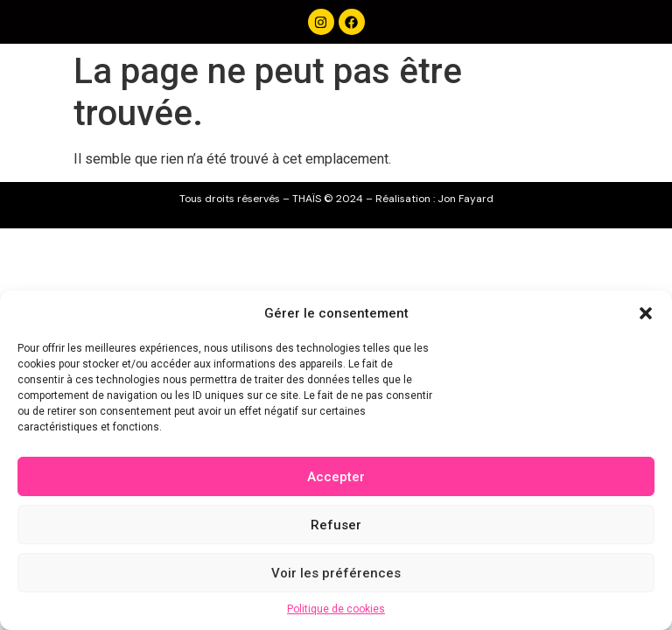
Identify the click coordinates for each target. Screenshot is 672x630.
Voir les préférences (336, 573)
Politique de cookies (336, 609)
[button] (646, 313)
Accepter (336, 477)
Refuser (336, 525)
